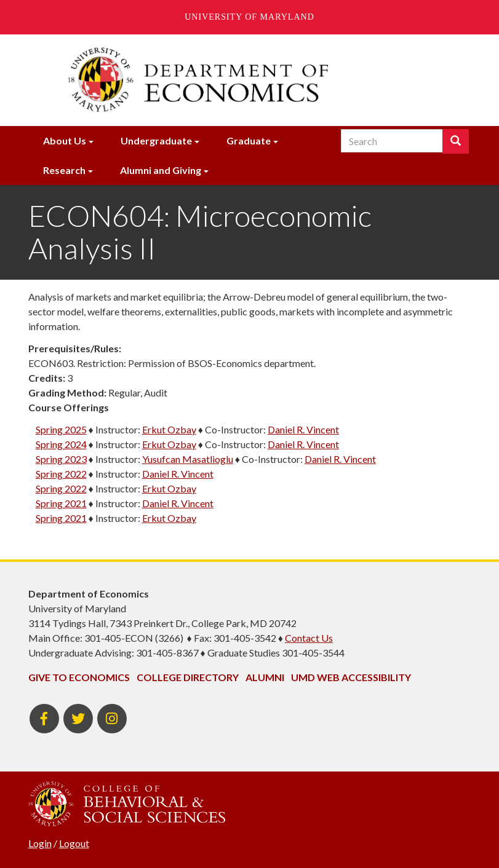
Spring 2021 (61, 503)
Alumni (265, 677)
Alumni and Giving (161, 170)
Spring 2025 (61, 429)
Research (64, 170)
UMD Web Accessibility (351, 677)
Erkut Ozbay (169, 429)
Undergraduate (156, 140)
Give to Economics (79, 677)
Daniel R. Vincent (303, 429)
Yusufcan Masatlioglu (188, 459)
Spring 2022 (61, 474)
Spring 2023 (61, 459)
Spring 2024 (61, 444)
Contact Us (309, 638)
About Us (65, 140)
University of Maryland (249, 17)
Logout (74, 843)
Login (40, 843)
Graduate (249, 140)
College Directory (188, 677)
